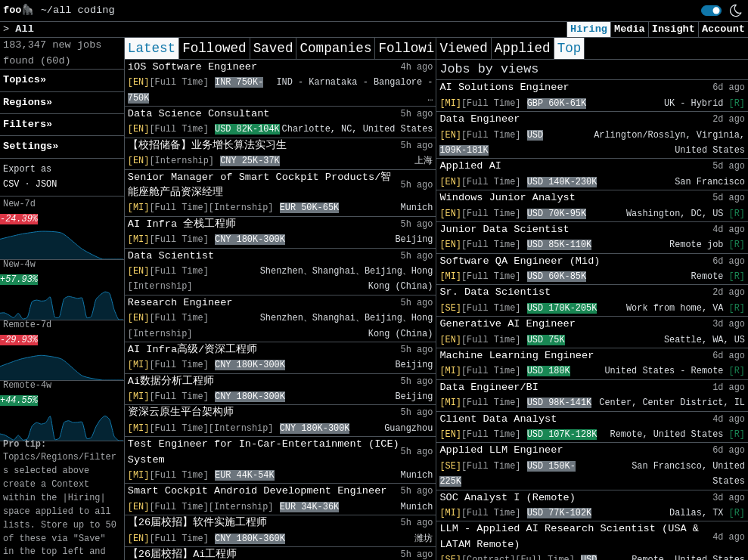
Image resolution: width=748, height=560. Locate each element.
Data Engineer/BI (489, 387)
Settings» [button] (31, 146)
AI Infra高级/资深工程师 (192, 350)
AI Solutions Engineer (504, 87)
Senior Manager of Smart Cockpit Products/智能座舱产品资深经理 (259, 185)
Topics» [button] (25, 80)
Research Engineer (180, 303)
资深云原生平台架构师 (181, 412)
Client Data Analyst (498, 419)
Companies (335, 48)
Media (630, 29)
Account (723, 29)
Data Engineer (480, 119)
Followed (214, 48)
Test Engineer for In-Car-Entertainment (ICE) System (264, 452)
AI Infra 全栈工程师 (182, 224)
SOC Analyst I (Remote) (507, 498)
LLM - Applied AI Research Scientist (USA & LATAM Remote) (569, 536)
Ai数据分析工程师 (171, 381)
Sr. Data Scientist (495, 292)
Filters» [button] (28, 124)
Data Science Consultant (199, 114)
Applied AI (470, 166)
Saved (273, 48)
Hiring (589, 29)
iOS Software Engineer (192, 67)
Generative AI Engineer (507, 324)
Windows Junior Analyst (507, 198)
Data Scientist (171, 256)
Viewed (463, 48)
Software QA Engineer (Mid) (520, 261)
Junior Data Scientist (504, 229)
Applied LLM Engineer (501, 450)
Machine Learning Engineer (517, 356)
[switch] (711, 11)
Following (414, 48)
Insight (674, 29)
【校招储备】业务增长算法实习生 (207, 145)
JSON (47, 184)
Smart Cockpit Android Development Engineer (258, 491)
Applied (523, 48)
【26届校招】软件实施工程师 (197, 523)
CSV (11, 184)
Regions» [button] (28, 102)
